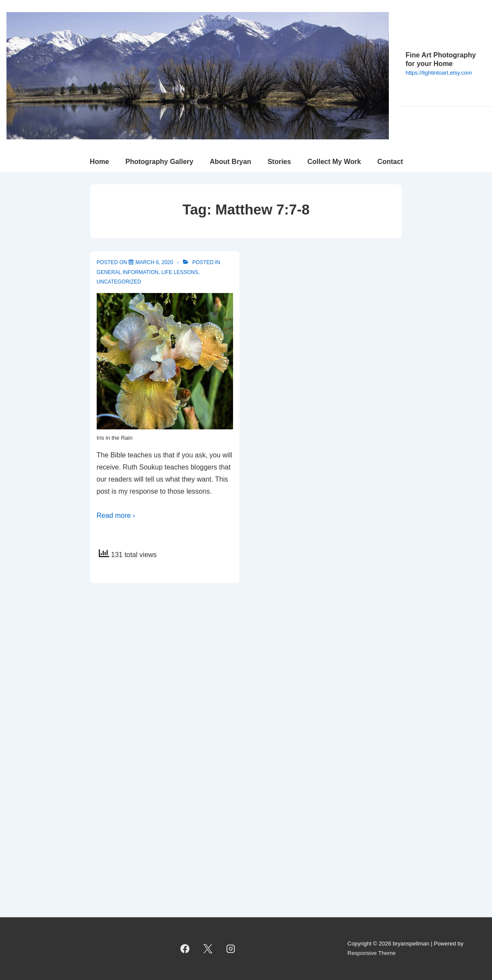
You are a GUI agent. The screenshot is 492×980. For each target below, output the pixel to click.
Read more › (116, 515)
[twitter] (208, 948)
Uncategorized (119, 282)
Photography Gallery (159, 162)
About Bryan (230, 162)
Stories (279, 162)
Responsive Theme (372, 953)
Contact (390, 162)
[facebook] (185, 948)
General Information (128, 272)
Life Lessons (180, 272)
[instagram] (231, 948)
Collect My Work (334, 162)
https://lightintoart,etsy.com (439, 73)
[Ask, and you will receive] (154, 262)
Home (99, 162)
